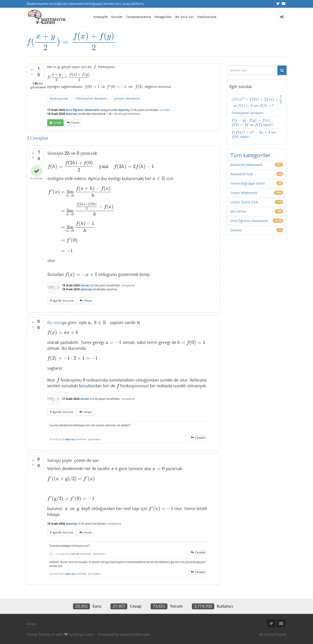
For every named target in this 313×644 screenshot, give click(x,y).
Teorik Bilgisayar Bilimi (248, 179)
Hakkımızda (207, 17)
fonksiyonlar (59, 98)
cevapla (200, 436)
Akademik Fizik (242, 169)
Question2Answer (135, 633)
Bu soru (55, 323)
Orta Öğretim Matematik (83, 109)
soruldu (165, 109)
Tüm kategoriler (250, 150)
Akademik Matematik (246, 160)
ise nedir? (255, 132)
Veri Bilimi (238, 207)
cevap (57, 122)
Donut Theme (38, 633)
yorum (75, 122)
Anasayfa (100, 17)
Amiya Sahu (84, 633)
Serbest (236, 225)
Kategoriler (163, 17)
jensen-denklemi (127, 98)
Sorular (117, 17)
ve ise (251, 101)
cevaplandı (128, 286)
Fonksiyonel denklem (248, 113)
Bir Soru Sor (185, 17)
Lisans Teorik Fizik (244, 197)
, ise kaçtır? (256, 123)
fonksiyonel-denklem (91, 98)
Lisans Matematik (244, 188)
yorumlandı (94, 438)
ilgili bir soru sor (63, 301)
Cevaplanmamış (138, 17)
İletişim (31, 623)
